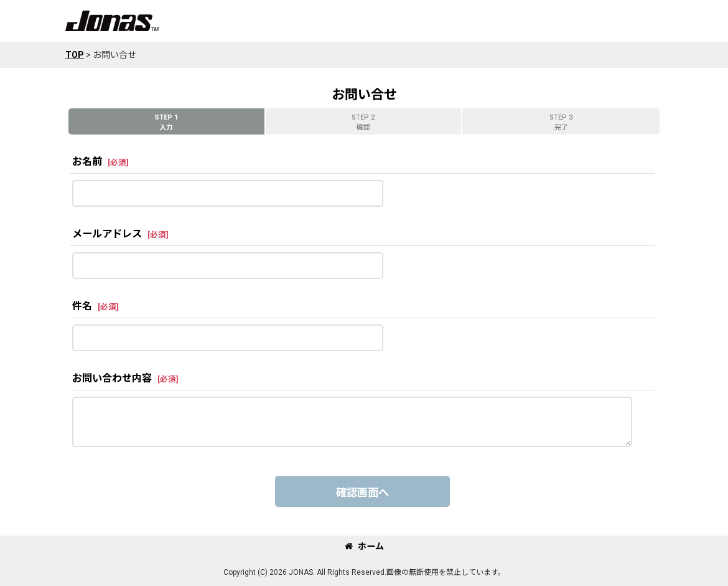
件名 (82, 306)
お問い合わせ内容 (112, 378)
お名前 (87, 162)
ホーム (364, 546)
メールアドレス (107, 234)
